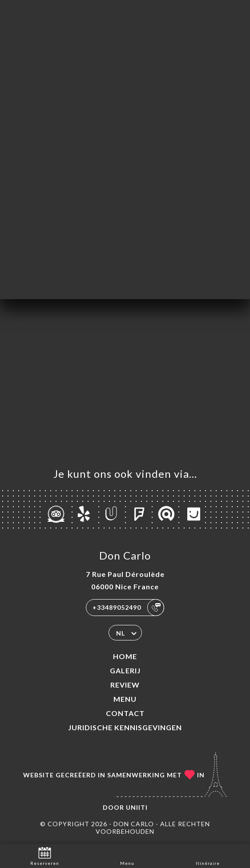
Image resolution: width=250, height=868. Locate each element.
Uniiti (137, 807)
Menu (125, 699)
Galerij (125, 670)
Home (125, 656)
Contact (125, 713)
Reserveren (45, 855)
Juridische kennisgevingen (125, 727)
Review (125, 685)
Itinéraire (208, 855)
